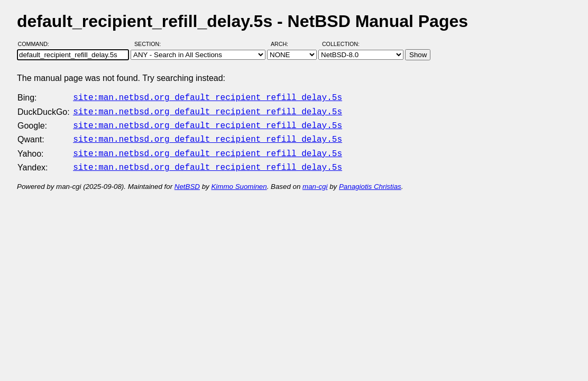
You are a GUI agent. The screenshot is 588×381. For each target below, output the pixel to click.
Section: (150, 44)
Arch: (284, 44)
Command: (37, 44)
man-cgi (315, 180)
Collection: (341, 44)
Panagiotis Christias (370, 180)
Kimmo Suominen (239, 180)
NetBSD (187, 180)
